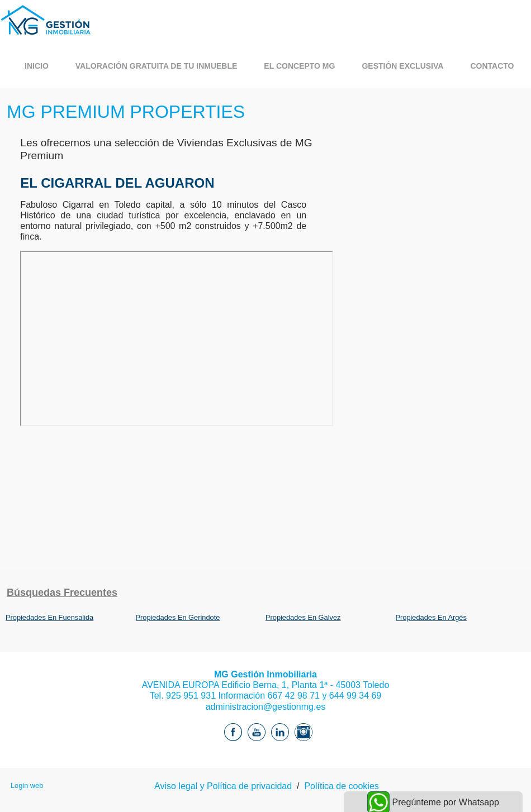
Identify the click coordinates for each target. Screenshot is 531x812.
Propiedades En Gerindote (178, 617)
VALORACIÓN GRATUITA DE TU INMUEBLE (157, 66)
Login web (27, 785)
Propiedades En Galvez (303, 617)
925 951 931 (191, 696)
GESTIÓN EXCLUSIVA (402, 66)
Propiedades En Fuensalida (49, 617)
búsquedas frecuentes (62, 593)
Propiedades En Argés (431, 617)
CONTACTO (492, 66)
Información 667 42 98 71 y (272, 696)
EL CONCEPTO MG (299, 66)
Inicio (37, 66)
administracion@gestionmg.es (266, 707)
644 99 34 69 (355, 696)
